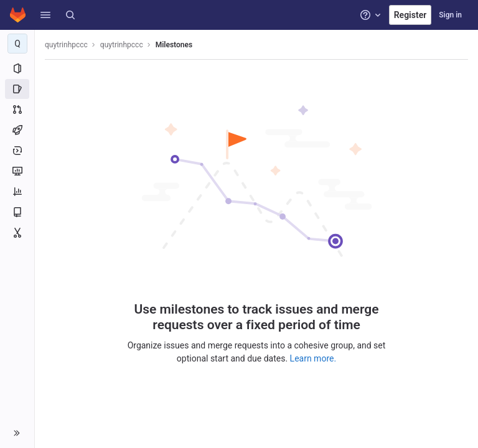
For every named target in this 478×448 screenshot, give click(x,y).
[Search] (70, 15)
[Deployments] (17, 151)
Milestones (174, 45)
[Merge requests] (17, 110)
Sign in (450, 15)
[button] (45, 15)
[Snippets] (17, 233)
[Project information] (17, 68)
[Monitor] (17, 171)
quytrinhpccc (66, 45)
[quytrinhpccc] (17, 44)
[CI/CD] (17, 130)
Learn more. (313, 358)
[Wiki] (17, 212)
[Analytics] (17, 192)
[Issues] (17, 89)
